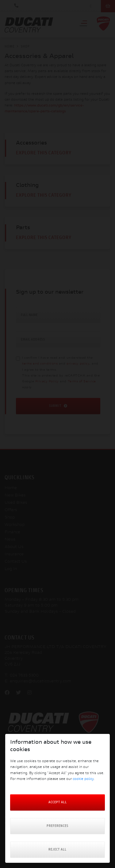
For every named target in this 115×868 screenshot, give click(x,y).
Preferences (57, 826)
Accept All (58, 802)
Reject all (57, 850)
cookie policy (83, 779)
